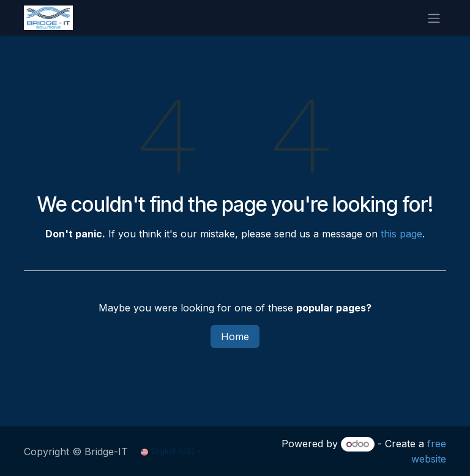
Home (235, 337)
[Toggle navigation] (434, 18)
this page (401, 234)
